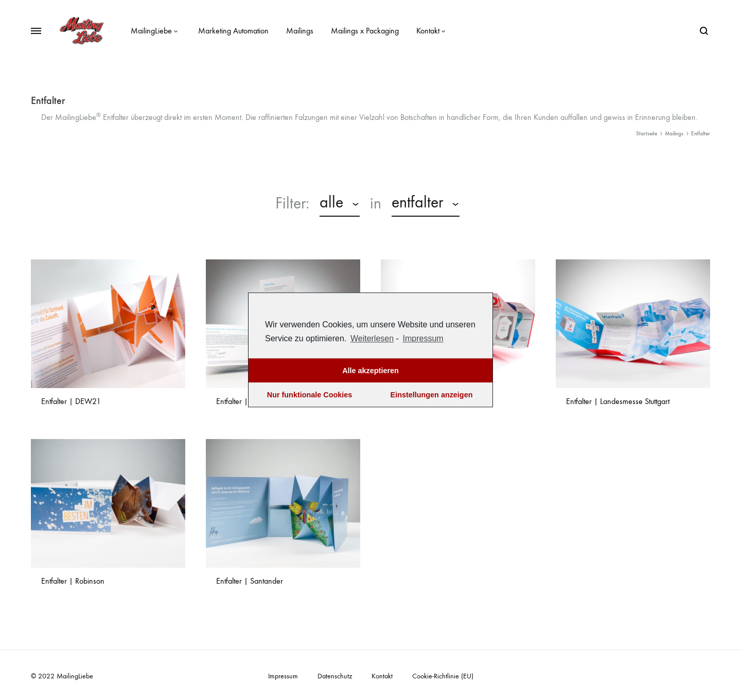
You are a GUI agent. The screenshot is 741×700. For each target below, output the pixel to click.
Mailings (300, 31)
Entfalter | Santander (250, 581)
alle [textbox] (331, 202)
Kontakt (432, 31)
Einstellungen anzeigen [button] (432, 395)
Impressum (283, 676)
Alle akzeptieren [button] (370, 371)
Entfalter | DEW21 (71, 401)
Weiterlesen (372, 338)
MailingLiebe (156, 31)
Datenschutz (335, 676)
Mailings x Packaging (365, 31)
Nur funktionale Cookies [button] (310, 395)
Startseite (647, 134)
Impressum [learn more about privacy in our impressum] (423, 338)
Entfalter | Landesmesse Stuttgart (618, 401)
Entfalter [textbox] (417, 202)
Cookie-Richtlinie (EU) (443, 676)
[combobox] (340, 204)
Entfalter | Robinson (73, 581)
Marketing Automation (233, 31)
